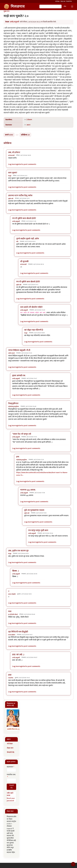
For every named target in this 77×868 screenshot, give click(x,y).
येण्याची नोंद (69, 1)
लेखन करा (63, 1)
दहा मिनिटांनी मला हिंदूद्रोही (18, 632)
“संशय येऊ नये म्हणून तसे (22, 434)
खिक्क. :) (16, 571)
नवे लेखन (57, 1)
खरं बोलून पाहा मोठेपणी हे (34, 330)
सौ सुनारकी (24, 261)
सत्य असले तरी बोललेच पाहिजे (31, 307)
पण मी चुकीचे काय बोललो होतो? (24, 218)
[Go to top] (73, 864)
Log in (11, 164)
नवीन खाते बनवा (10, 794)
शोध (65, 6)
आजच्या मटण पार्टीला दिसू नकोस (20, 196)
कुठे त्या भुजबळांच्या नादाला (34, 510)
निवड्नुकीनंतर (13, 403)
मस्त (10, 611)
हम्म (18, 457)
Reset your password (11, 799)
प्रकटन (29, 125)
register (18, 164)
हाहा (10, 675)
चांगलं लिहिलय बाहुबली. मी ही (19, 350)
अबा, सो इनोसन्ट (14, 152)
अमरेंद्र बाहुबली (15, 22)
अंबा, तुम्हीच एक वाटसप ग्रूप (18, 551)
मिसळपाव (14, 7)
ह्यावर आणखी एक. (19, 376)
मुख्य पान (6, 11)
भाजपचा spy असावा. (28, 490)
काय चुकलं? (13, 173)
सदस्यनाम (10, 767)
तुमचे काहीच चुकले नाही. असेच (28, 239)
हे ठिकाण (29, 120)
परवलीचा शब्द (11, 775)
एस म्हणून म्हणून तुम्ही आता (38, 530)
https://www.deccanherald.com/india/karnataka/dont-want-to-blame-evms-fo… (42, 474)
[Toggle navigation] (72, 7)
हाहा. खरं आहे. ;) (18, 655)
